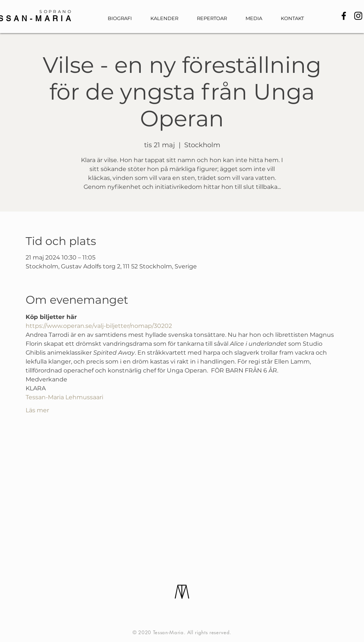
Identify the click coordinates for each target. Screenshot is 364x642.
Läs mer (37, 410)
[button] (258, 18)
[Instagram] (358, 16)
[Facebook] (344, 16)
